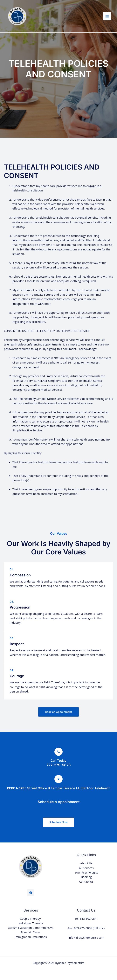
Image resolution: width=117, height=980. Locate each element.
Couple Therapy (31, 919)
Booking (86, 877)
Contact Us (86, 881)
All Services (86, 868)
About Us (86, 863)
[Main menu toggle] (107, 16)
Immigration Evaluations (31, 937)
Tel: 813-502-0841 (86, 919)
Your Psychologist (86, 872)
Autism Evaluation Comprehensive (31, 928)
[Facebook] (31, 893)
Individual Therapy (31, 923)
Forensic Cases (31, 932)
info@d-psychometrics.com (86, 938)
